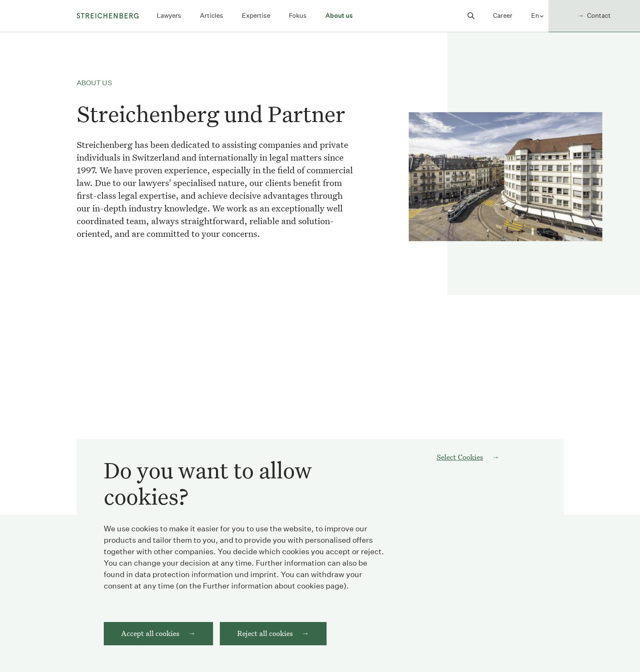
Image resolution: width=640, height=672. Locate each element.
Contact (599, 15)
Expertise (256, 15)
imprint (263, 583)
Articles (212, 15)
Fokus (298, 15)
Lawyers (169, 15)
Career (503, 15)
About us (339, 15)
